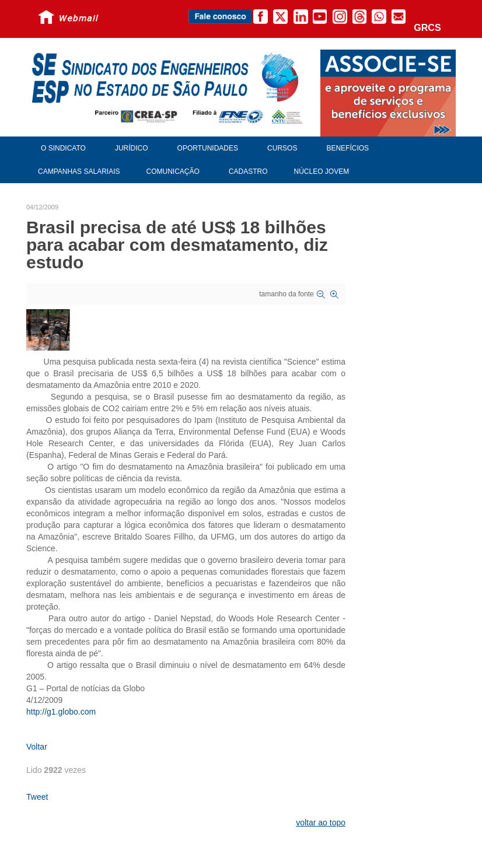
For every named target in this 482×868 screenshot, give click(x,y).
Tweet (37, 797)
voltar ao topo (321, 822)
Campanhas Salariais (79, 171)
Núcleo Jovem (322, 171)
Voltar (37, 747)
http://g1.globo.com (61, 712)
